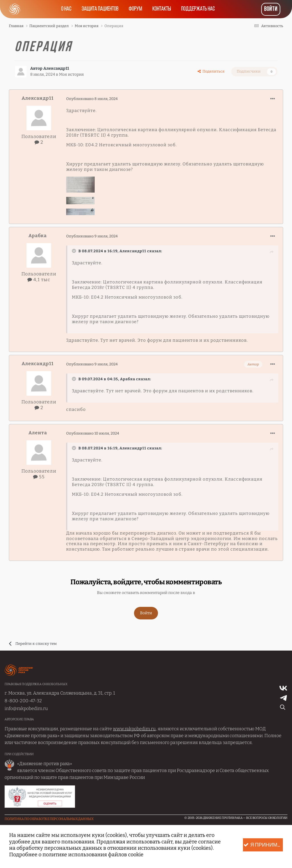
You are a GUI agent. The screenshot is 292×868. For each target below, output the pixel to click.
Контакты (162, 9)
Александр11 (56, 68)
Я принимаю (263, 845)
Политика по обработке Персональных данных (49, 819)
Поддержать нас (198, 9)
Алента (38, 433)
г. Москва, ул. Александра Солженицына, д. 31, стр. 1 (60, 693)
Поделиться (211, 71)
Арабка (38, 236)
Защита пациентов (100, 9)
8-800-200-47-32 (23, 701)
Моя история (71, 74)
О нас (66, 9)
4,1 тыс (39, 280)
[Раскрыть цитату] (75, 251)
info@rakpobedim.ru (26, 708)
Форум (135, 9)
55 (39, 477)
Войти (271, 9)
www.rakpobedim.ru (134, 729)
